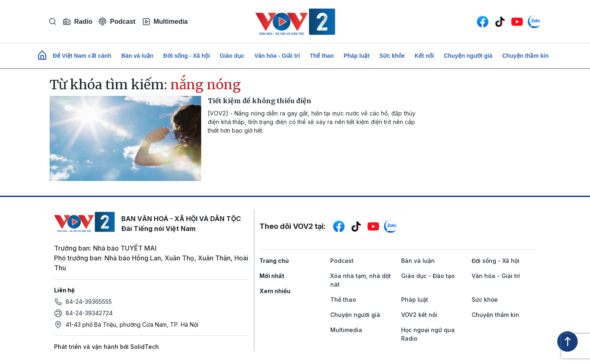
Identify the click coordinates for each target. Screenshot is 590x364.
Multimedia (165, 22)
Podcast (117, 21)
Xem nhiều (275, 291)
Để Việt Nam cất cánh (82, 56)
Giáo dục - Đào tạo (428, 276)
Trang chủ (274, 261)
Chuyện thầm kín (525, 56)
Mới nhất (272, 276)
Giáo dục (232, 56)
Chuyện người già (468, 56)
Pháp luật (357, 56)
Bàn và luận (137, 56)
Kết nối (424, 56)
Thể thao (322, 56)
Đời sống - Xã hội (187, 56)
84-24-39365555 (89, 302)
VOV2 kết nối (419, 315)
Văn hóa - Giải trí (277, 56)
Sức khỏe (392, 56)
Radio (77, 22)
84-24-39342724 (89, 313)
